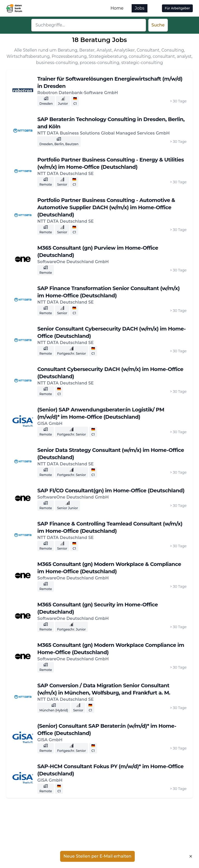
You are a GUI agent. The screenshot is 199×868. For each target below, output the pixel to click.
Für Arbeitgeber (177, 8)
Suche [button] (158, 25)
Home (117, 8)
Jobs (140, 8)
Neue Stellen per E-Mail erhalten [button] (97, 856)
